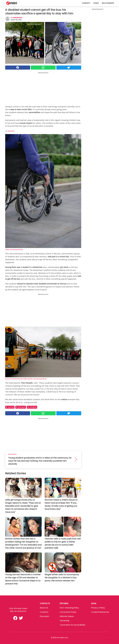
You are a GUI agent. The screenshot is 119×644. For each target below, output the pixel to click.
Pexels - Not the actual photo (14, 249)
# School (10, 407)
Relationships (108, 3)
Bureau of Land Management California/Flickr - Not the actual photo (26, 379)
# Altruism (21, 407)
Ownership (65, 621)
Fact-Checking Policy (69, 608)
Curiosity (86, 3)
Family (96, 3)
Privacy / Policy (98, 608)
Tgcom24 (11, 131)
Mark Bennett (18, 17)
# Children (32, 407)
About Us (44, 608)
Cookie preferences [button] (100, 612)
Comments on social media (72, 625)
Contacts (44, 612)
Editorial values (67, 616)
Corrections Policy (68, 612)
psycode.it (44, 616)
